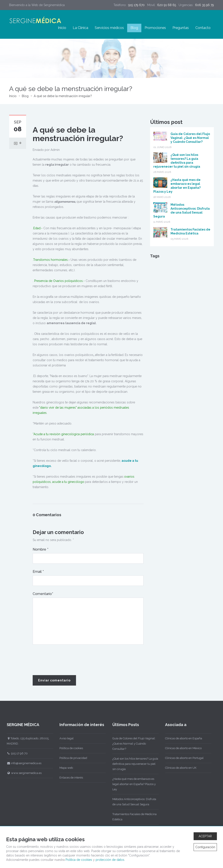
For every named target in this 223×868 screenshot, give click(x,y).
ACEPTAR (205, 836)
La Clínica (80, 28)
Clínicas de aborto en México (182, 748)
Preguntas (181, 28)
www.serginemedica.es (22, 773)
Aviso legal (65, 738)
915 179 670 (136, 5)
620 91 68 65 (167, 5)
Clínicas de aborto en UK (179, 768)
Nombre (41, 549)
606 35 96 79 (204, 5)
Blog (134, 28)
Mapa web (65, 768)
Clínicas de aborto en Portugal (183, 758)
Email (38, 572)
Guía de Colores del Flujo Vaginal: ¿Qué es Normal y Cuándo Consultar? (190, 138)
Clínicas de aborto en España (182, 738)
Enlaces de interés (70, 778)
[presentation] (66, 660)
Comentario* (43, 594)
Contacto (203, 28)
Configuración (205, 847)
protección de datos (110, 860)
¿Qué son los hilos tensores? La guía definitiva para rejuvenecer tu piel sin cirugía (133, 764)
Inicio (62, 28)
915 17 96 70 (15, 753)
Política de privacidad (72, 758)
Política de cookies (70, 748)
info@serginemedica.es (22, 763)
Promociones (155, 28)
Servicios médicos (109, 28)
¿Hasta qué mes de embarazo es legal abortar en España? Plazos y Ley (132, 784)
